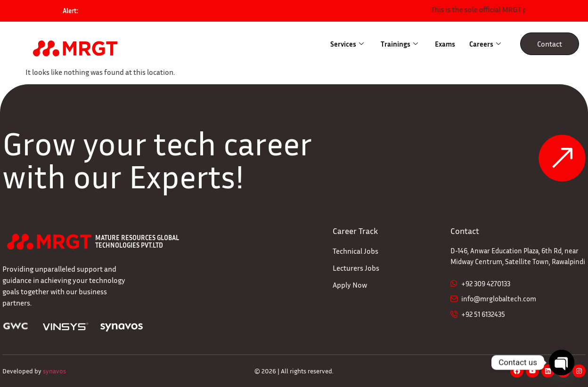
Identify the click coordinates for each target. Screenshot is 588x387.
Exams (445, 44)
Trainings (399, 44)
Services (347, 44)
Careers (485, 44)
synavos (54, 371)
